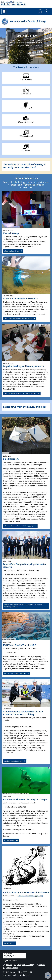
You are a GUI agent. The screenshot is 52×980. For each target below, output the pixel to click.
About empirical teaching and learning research (20, 394)
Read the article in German (13, 761)
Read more (8, 943)
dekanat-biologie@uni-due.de (18, 975)
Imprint (40, 965)
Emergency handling (24, 965)
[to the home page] (26, 2)
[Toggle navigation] (4, 11)
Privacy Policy (10, 968)
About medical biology (12, 251)
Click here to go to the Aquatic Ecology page (19, 526)
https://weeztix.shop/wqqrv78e (29, 896)
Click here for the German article (15, 673)
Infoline (8, 965)
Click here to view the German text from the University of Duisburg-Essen (23, 606)
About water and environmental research (18, 319)
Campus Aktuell (10, 840)
